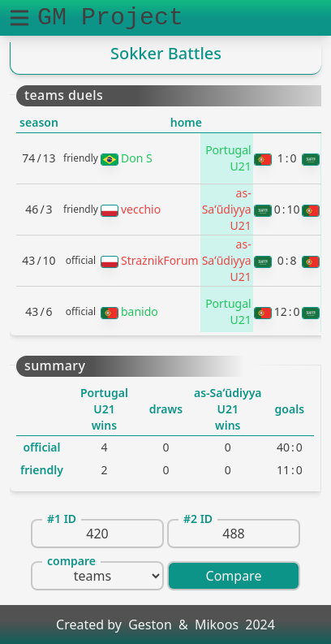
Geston (150, 625)
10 (287, 158)
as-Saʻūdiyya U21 (227, 209)
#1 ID (62, 519)
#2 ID (198, 519)
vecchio (141, 209)
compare (71, 561)
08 (287, 260)
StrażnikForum (160, 260)
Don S (137, 158)
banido (140, 311)
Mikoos (217, 625)
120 (287, 311)
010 (287, 209)
